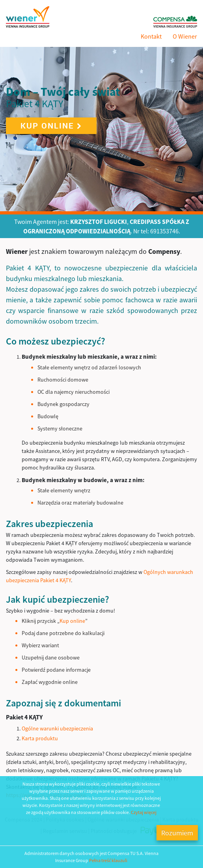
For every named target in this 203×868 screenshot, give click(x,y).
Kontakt (151, 36)
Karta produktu (40, 738)
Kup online (51, 126)
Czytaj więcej (144, 812)
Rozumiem (177, 833)
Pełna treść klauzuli (108, 860)
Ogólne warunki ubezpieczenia (57, 728)
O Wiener (185, 36)
